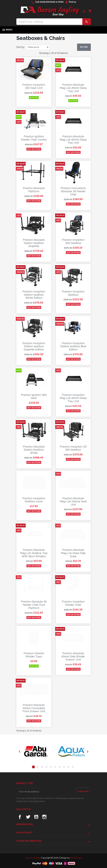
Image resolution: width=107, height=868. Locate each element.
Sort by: (21, 47)
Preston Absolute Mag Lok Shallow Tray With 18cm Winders (34, 553)
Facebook (20, 817)
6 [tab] (56, 767)
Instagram (44, 817)
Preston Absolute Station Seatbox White (34, 450)
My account (24, 833)
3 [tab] (43, 767)
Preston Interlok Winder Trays (34, 655)
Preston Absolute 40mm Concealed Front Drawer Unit (34, 708)
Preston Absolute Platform (34, 190)
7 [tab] (60, 767)
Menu (7, 30)
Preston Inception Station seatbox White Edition (34, 295)
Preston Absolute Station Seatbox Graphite (34, 243)
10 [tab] (73, 767)
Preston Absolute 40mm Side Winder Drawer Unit (73, 656)
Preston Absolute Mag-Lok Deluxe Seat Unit (73, 501)
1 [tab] (34, 767)
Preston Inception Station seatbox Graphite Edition (34, 346)
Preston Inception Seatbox (73, 293)
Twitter (28, 817)
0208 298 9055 (47, 2)
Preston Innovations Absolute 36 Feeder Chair (73, 191)
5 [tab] (51, 767)
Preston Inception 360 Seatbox (73, 241)
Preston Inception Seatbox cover (34, 500)
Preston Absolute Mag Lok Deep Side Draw (73, 553)
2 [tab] (38, 767)
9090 (61, 2)
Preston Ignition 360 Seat (34, 396)
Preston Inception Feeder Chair (73, 603)
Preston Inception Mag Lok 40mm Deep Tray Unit (73, 398)
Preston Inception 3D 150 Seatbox (73, 448)
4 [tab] (47, 767)
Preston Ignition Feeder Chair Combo (34, 138)
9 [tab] (69, 767)
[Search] (49, 22)
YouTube (36, 817)
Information (25, 824)
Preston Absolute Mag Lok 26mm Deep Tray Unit (73, 88)
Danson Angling (33, 858)
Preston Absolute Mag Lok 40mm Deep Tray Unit (73, 140)
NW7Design (76, 858)
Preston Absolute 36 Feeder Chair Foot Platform (34, 605)
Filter (84, 47)
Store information (29, 841)
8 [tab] (65, 767)
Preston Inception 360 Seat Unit (34, 86)
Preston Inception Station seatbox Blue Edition (73, 346)
